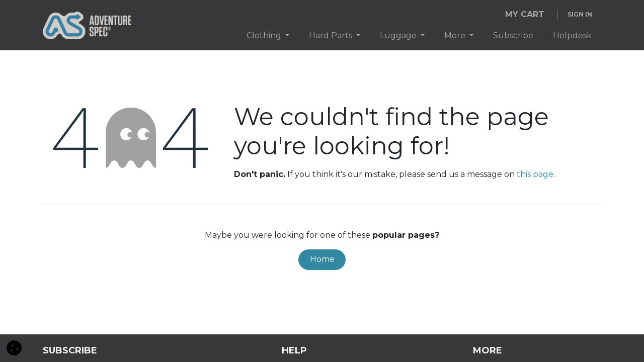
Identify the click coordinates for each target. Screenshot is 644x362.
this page (535, 174)
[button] (14, 347)
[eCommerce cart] (525, 15)
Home (322, 259)
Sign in (580, 14)
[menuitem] (268, 36)
